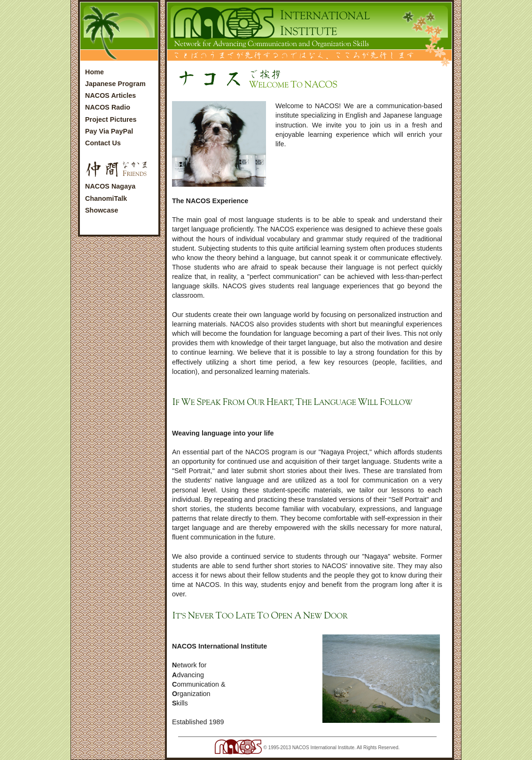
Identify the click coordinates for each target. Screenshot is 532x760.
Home (94, 72)
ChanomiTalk (106, 198)
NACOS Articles (110, 95)
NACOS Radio (108, 107)
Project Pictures (111, 119)
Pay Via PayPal (109, 131)
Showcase (102, 210)
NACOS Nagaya (110, 186)
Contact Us (103, 143)
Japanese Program (115, 84)
